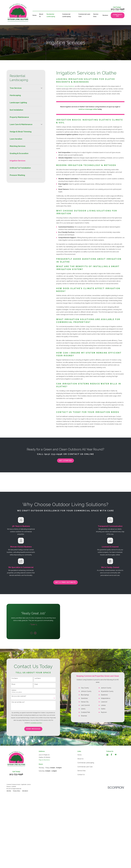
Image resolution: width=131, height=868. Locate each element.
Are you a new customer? (16, 764)
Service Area (81, 851)
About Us (80, 839)
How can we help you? (15, 770)
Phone (11, 752)
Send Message (31, 796)
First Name (12, 746)
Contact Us (118, 15)
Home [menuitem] (35, 15)
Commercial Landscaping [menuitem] (66, 15)
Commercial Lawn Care (85, 847)
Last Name (35, 746)
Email (33, 752)
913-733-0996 (118, 9)
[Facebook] (111, 835)
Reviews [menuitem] (105, 15)
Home (79, 835)
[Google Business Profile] (107, 835)
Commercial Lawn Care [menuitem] (84, 15)
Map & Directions (44, 840)
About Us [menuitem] (41, 15)
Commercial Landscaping (86, 843)
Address (11, 758)
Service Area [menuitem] (96, 15)
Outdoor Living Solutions (66, 86)
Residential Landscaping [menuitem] (51, 15)
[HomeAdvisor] (116, 835)
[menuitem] (25, 88)
